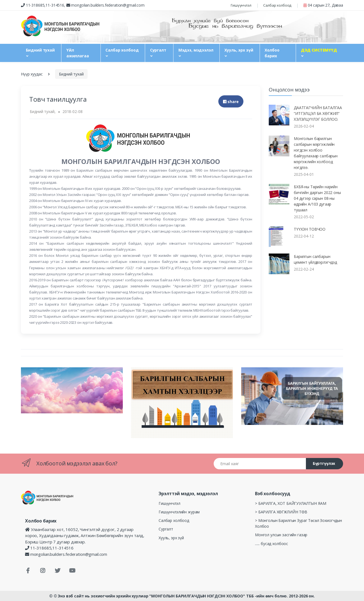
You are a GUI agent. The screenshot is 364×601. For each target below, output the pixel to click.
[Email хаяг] (260, 464)
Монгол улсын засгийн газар (281, 535)
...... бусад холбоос (271, 544)
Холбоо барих (272, 53)
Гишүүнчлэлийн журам (179, 512)
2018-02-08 (73, 111)
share (231, 102)
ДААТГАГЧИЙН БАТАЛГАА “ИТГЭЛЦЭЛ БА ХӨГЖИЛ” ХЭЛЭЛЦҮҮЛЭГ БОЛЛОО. (318, 113)
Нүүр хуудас (32, 74)
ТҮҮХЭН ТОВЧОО (310, 229)
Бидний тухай (40, 50)
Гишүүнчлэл (241, 5)
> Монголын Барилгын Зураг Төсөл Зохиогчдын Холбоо (298, 523)
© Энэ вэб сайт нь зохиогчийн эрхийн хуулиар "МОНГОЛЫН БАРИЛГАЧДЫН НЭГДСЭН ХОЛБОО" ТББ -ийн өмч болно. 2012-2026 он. (184, 596)
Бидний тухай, (43, 111)
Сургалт (158, 50)
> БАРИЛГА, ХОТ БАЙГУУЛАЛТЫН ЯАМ (291, 503)
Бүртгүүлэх (324, 463)
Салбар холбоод (277, 5)
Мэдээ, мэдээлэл (196, 50)
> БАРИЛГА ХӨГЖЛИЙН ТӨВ (281, 512)
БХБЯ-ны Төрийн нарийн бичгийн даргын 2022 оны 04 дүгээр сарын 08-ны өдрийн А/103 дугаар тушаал (317, 198)
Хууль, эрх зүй (239, 50)
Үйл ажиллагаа (78, 53)
